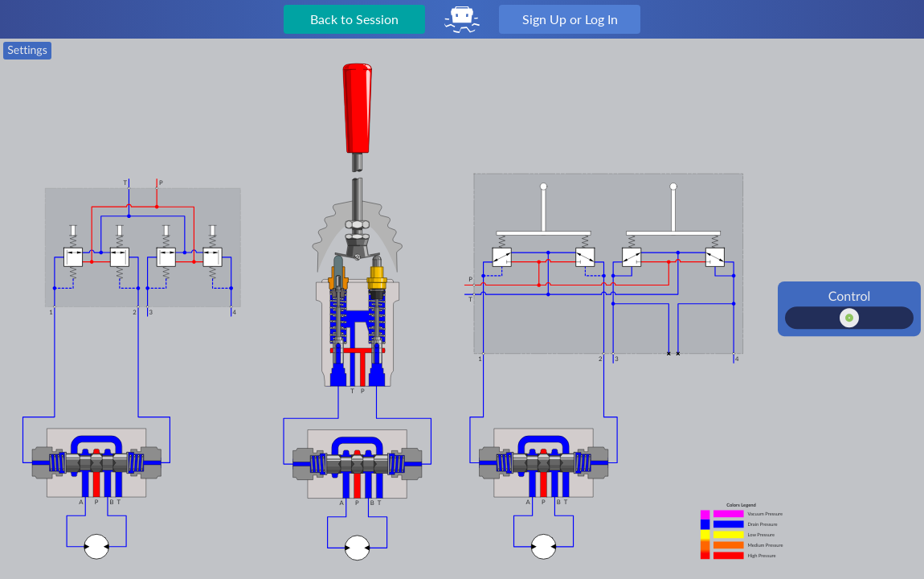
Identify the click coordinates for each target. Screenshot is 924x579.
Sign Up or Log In (570, 19)
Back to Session (354, 19)
